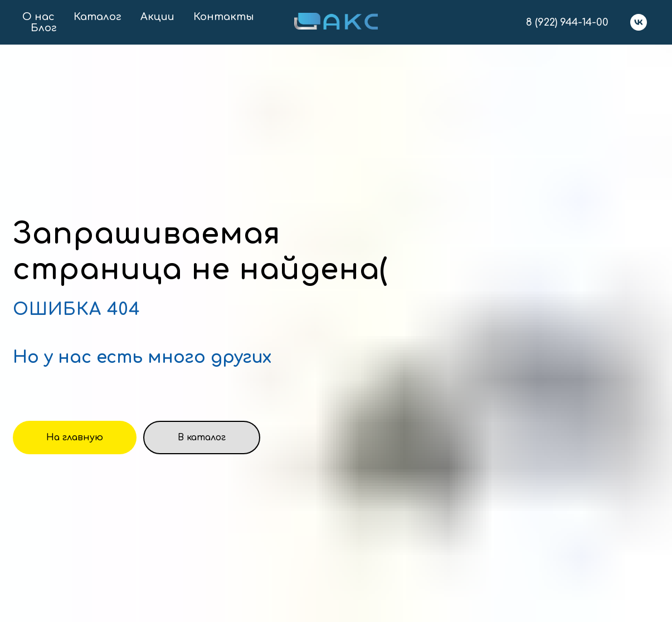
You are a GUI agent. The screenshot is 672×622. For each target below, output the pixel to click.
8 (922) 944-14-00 (567, 22)
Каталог (98, 17)
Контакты (224, 17)
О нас (38, 17)
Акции (157, 17)
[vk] (639, 22)
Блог (44, 28)
